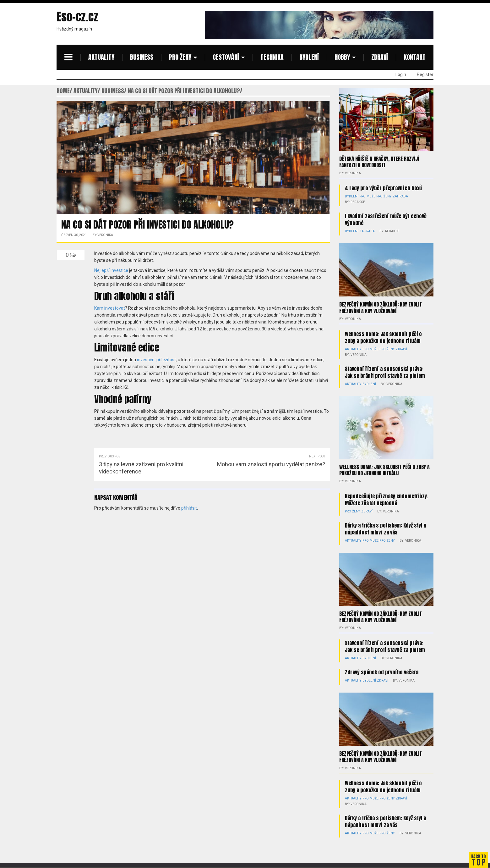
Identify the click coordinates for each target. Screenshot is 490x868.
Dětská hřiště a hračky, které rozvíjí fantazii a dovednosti (379, 162)
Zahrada (398, 196)
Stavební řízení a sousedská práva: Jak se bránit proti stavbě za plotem (385, 372)
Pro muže (367, 196)
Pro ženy (180, 57)
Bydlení (309, 57)
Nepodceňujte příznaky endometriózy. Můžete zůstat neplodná (387, 499)
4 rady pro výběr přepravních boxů (383, 188)
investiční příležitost (156, 360)
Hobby (342, 57)
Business (142, 57)
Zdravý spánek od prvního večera (382, 672)
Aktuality (101, 57)
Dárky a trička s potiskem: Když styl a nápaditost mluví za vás (385, 528)
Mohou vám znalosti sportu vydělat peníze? (271, 464)
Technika (272, 57)
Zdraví (380, 57)
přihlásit (189, 508)
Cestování (226, 57)
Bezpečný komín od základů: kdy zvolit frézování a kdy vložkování (381, 307)
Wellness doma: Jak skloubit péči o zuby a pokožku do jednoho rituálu (383, 337)
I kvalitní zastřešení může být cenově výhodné (386, 219)
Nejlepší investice (111, 270)
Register (425, 75)
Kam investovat (110, 308)
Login (401, 75)
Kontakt (415, 57)
